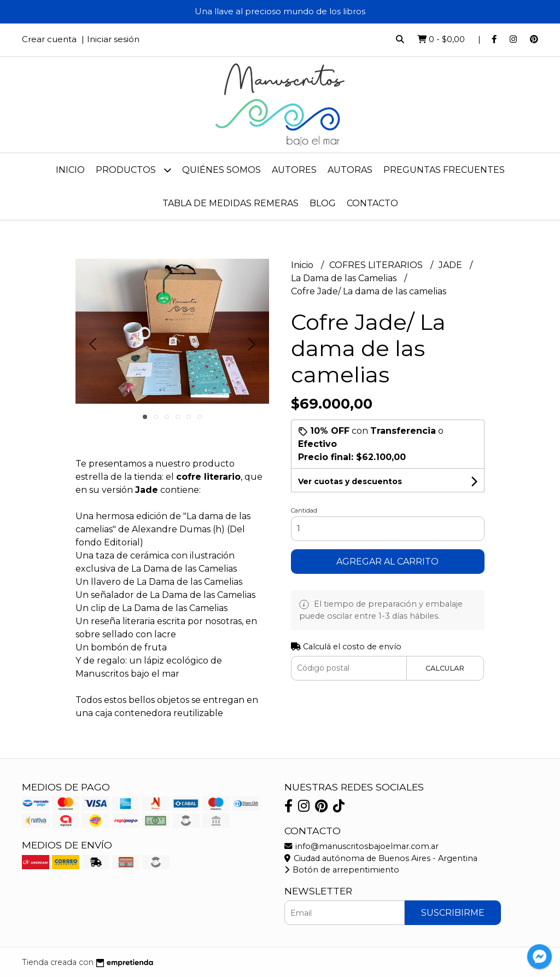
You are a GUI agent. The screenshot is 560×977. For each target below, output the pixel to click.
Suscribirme (453, 913)
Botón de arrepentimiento (342, 870)
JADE (451, 265)
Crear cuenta (49, 39)
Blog (323, 203)
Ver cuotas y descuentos (350, 481)
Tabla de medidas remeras (231, 203)
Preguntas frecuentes (444, 170)
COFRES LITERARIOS (377, 265)
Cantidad (304, 510)
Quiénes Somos (221, 170)
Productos (133, 170)
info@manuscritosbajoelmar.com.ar (361, 846)
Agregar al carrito (387, 562)
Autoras (350, 170)
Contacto (372, 203)
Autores (294, 170)
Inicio (70, 170)
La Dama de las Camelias (345, 278)
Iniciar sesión (113, 39)
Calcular (445, 668)
